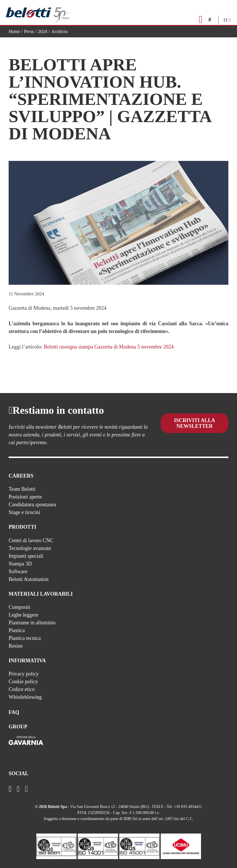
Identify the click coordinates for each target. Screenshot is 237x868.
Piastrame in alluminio (32, 623)
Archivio (59, 31)
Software (18, 571)
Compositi (19, 607)
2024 (43, 31)
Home (14, 31)
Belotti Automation (29, 579)
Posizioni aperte (25, 497)
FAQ (14, 712)
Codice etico (22, 689)
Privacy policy (24, 674)
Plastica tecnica (25, 638)
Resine (16, 646)
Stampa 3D (20, 564)
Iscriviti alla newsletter (195, 428)
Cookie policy (23, 682)
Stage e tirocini (24, 512)
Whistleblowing (25, 697)
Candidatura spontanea (32, 505)
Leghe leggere (23, 615)
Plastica (17, 630)
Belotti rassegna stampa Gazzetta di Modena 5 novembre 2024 (109, 347)
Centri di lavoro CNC (31, 540)
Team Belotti (22, 489)
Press (29, 31)
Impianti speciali (26, 556)
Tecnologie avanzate (30, 548)
